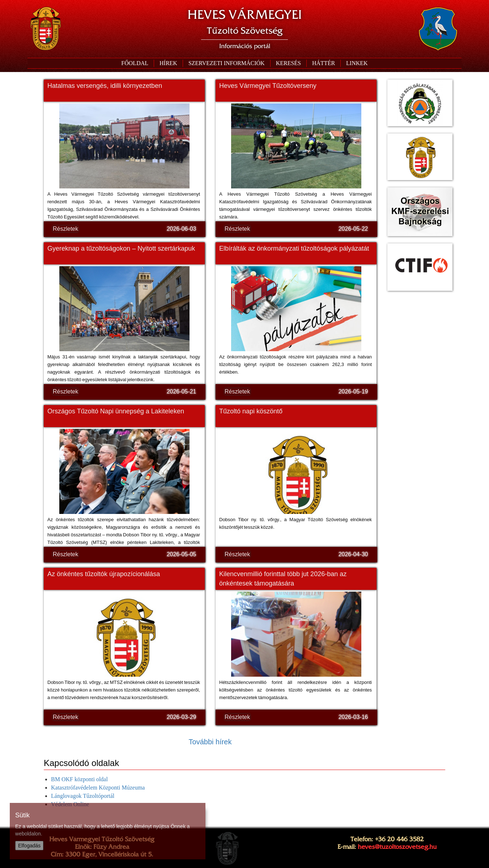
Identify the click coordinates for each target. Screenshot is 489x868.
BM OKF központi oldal (79, 779)
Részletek (65, 229)
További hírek (210, 742)
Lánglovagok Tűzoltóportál (83, 796)
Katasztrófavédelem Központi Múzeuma (98, 788)
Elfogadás (29, 846)
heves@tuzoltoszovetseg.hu (397, 847)
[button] (226, 63)
